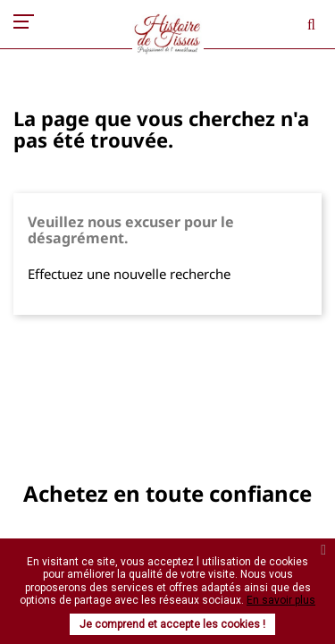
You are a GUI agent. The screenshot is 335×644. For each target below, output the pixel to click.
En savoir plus (281, 600)
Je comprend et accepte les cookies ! (172, 624)
